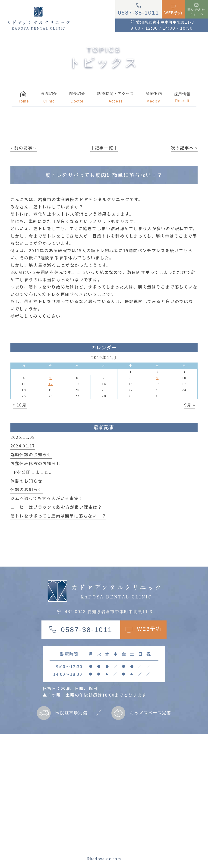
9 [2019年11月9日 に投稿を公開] (158, 378)
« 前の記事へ (24, 148)
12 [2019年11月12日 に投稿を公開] (51, 384)
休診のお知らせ (27, 481)
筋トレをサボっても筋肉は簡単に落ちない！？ (58, 516)
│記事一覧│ (104, 148)
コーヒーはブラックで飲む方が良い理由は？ (56, 507)
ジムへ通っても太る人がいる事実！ (47, 498)
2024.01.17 (23, 446)
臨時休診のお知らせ (31, 454)
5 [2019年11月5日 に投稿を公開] (50, 378)
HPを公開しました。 (32, 472)
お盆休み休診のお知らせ (36, 463)
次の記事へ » (184, 148)
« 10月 (20, 405)
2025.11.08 (23, 437)
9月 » (190, 405)
